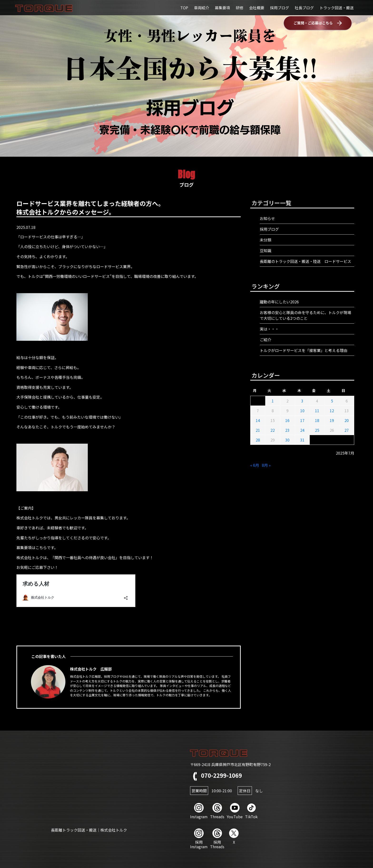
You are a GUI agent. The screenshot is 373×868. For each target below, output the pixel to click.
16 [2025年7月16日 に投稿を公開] (287, 420)
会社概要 (257, 8)
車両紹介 (201, 8)
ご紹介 (265, 340)
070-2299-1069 (216, 775)
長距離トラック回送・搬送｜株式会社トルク (89, 830)
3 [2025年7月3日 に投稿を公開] (302, 401)
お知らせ (267, 218)
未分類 (265, 240)
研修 (240, 8)
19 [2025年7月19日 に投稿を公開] (332, 420)
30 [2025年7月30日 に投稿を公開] (287, 440)
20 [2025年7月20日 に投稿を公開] (347, 420)
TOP (184, 8)
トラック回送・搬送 (337, 8)
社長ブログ (304, 8)
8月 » (266, 465)
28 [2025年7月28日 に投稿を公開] (258, 440)
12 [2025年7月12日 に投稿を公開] (332, 411)
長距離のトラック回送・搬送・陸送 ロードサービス (305, 261)
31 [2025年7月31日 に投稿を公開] (302, 440)
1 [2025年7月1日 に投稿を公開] (273, 401)
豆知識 (265, 251)
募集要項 (222, 8)
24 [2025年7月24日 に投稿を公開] (302, 430)
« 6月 (255, 465)
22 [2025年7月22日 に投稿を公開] (273, 430)
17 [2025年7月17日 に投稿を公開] (302, 420)
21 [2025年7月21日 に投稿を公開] (258, 430)
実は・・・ (269, 329)
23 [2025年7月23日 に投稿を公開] (287, 430)
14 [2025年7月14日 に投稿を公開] (258, 420)
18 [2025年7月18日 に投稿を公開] (317, 420)
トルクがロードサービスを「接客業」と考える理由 (304, 350)
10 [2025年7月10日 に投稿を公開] (302, 411)
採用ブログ (280, 8)
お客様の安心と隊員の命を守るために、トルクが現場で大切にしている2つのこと (305, 315)
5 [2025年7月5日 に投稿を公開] (332, 401)
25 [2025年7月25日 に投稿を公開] (317, 430)
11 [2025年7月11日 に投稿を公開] (317, 411)
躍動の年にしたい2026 (279, 302)
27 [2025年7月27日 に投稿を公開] (347, 430)
